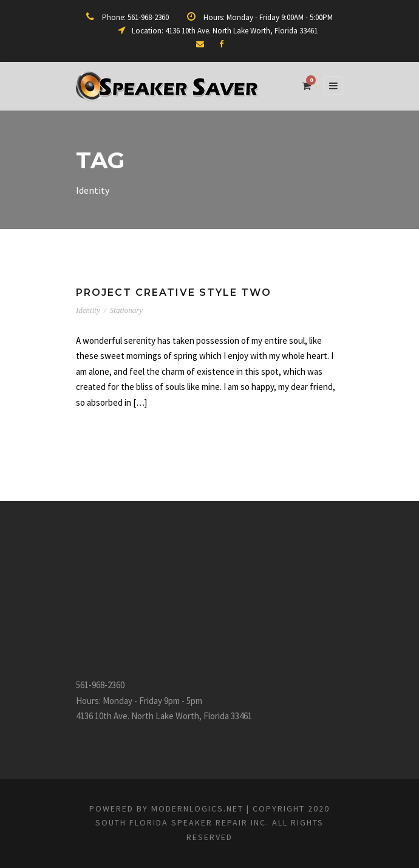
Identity (88, 310)
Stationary (126, 310)
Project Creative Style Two (174, 292)
